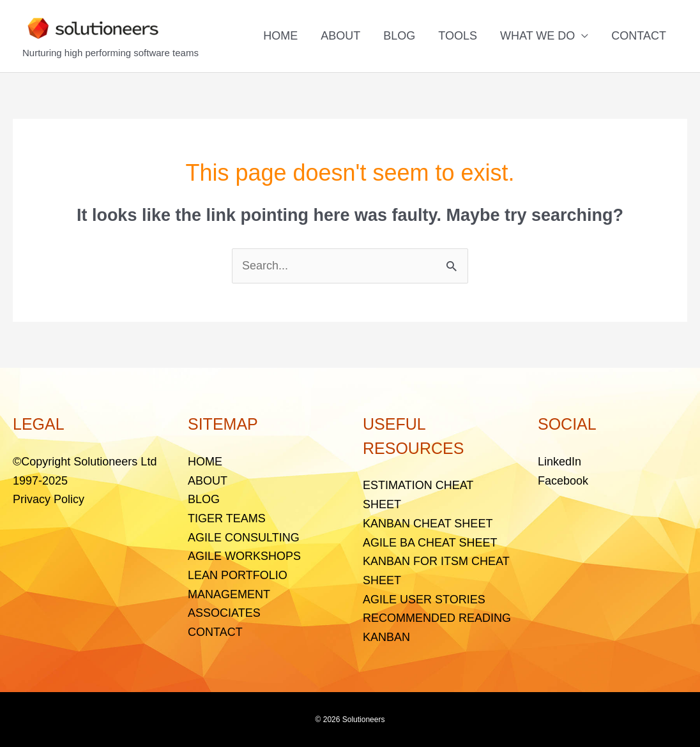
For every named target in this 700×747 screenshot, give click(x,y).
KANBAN (386, 637)
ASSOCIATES (224, 613)
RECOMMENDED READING (437, 618)
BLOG (399, 36)
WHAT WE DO (537, 36)
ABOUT (340, 36)
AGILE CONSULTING (244, 538)
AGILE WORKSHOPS (244, 556)
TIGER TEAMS (227, 518)
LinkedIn (559, 462)
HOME (280, 36)
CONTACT (639, 36)
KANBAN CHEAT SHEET (428, 524)
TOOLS (458, 36)
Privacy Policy (49, 499)
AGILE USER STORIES (424, 600)
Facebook (563, 481)
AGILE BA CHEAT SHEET (430, 543)
